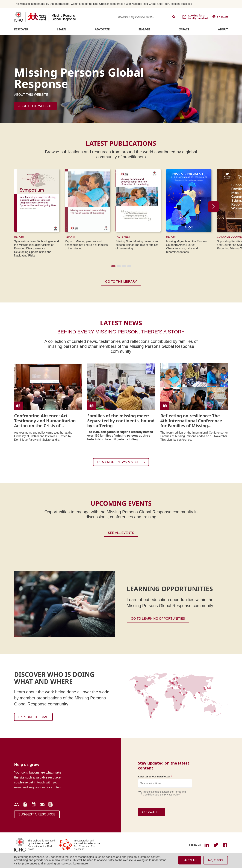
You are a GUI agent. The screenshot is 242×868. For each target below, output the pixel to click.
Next (213, 207)
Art (16, 433)
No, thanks (216, 860)
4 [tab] (129, 267)
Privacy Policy (172, 795)
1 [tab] (113, 267)
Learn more (81, 863)
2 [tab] (118, 267)
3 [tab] (124, 267)
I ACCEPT (190, 860)
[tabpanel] (39, 214)
